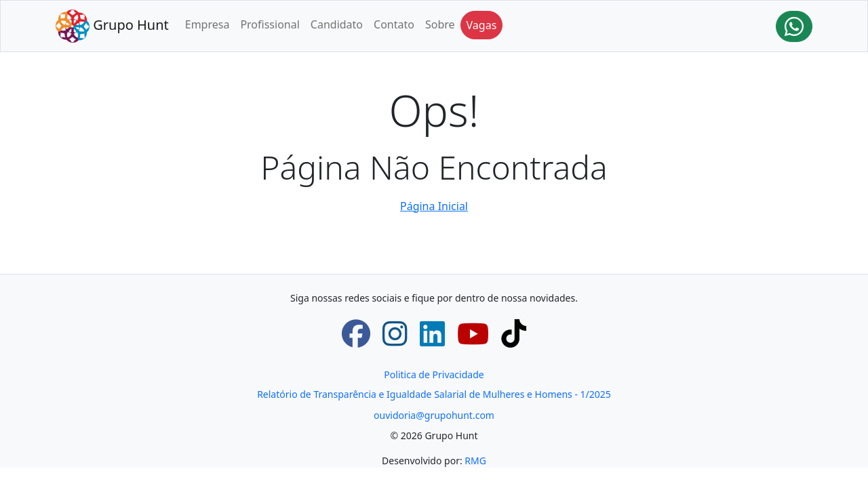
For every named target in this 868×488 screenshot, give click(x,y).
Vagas (482, 25)
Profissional (270, 24)
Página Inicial (434, 206)
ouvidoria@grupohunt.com (434, 415)
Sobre (440, 24)
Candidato (337, 24)
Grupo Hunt (112, 26)
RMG (475, 461)
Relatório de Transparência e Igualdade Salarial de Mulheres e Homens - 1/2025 (434, 394)
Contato (394, 24)
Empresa (208, 24)
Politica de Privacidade (434, 374)
